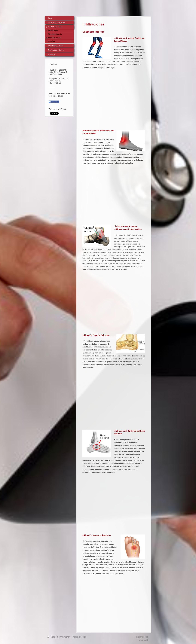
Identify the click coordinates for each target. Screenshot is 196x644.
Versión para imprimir (60, 637)
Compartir (54, 102)
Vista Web (144, 640)
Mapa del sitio (80, 637)
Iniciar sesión (142, 637)
